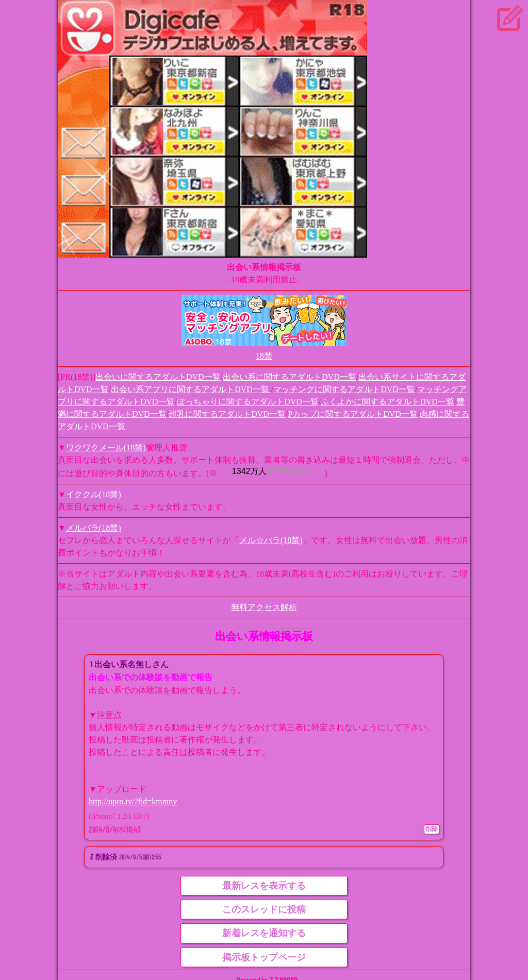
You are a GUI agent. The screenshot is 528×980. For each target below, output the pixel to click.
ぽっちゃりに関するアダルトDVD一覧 (248, 402)
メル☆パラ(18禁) (271, 540)
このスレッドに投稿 (264, 909)
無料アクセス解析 (264, 607)
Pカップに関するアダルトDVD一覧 (353, 414)
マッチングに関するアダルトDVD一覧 (344, 389)
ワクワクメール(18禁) (106, 447)
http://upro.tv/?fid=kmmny (133, 801)
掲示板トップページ (264, 957)
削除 (432, 829)
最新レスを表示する (264, 886)
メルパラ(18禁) (94, 528)
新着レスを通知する (264, 933)
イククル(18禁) (94, 494)
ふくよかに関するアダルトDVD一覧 (387, 402)
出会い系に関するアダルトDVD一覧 (290, 377)
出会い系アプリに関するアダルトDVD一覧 (191, 389)
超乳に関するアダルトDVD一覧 (227, 414)
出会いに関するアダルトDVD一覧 (158, 377)
